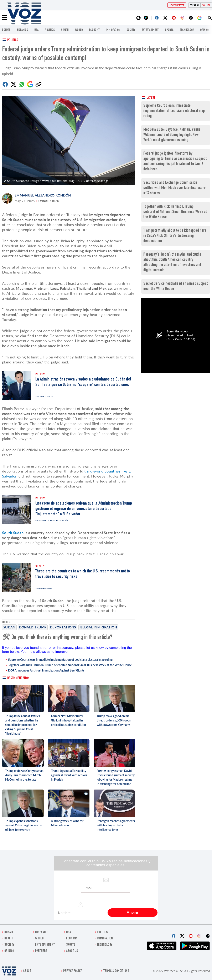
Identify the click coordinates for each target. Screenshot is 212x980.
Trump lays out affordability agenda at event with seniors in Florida (69, 775)
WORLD (79, 30)
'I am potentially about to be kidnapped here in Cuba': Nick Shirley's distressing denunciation (175, 236)
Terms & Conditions (116, 971)
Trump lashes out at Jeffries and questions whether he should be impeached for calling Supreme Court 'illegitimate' (23, 725)
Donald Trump (33, 627)
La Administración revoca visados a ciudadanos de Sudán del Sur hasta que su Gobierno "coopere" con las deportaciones (83, 382)
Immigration (113, 30)
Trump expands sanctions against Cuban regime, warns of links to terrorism (23, 825)
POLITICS (50, 30)
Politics (13, 40)
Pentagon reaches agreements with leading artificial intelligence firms (116, 825)
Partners (41, 951)
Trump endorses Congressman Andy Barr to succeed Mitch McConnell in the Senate (24, 775)
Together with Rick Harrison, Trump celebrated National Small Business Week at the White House (70, 665)
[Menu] (5, 18)
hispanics (22, 30)
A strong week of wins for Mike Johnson (67, 823)
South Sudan (13, 533)
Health (65, 30)
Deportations (63, 627)
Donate (6, 30)
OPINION (205, 30)
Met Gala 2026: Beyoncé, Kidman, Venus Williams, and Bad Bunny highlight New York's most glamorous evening (172, 135)
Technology (187, 30)
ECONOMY (94, 30)
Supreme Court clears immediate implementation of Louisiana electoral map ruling (60, 660)
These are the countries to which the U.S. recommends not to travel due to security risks (83, 574)
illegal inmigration (98, 627)
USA (37, 30)
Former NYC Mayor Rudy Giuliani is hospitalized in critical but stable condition (68, 720)
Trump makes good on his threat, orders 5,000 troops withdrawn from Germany (114, 720)
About (27, 971)
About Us (72, 951)
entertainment (150, 30)
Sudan (9, 627)
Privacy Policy (73, 971)
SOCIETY (131, 30)
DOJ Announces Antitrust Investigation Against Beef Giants (46, 670)
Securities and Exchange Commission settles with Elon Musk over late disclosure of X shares (174, 188)
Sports (169, 30)
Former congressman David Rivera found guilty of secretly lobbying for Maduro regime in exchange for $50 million (116, 777)
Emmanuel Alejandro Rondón (43, 195)
